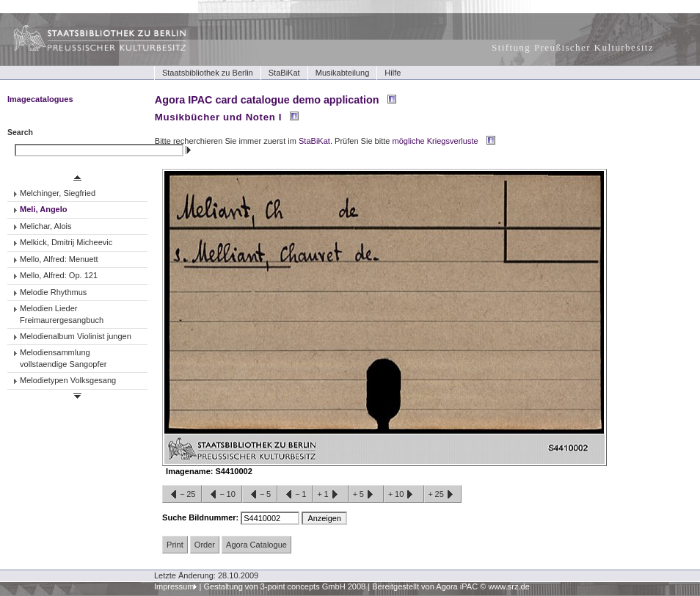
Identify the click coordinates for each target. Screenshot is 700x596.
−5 (260, 495)
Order (205, 545)
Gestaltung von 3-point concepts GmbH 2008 (284, 586)
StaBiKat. (316, 141)
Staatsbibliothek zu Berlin (208, 73)
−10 (222, 495)
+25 (443, 495)
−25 (182, 495)
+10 (404, 495)
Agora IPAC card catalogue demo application (267, 100)
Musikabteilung (343, 73)
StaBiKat (284, 73)
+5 (366, 495)
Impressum (174, 586)
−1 (295, 495)
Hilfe (393, 73)
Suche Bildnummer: (201, 517)
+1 (330, 495)
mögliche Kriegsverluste (435, 141)
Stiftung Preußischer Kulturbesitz (573, 47)
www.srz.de (508, 586)
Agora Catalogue (256, 545)
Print (175, 545)
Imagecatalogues (40, 99)
